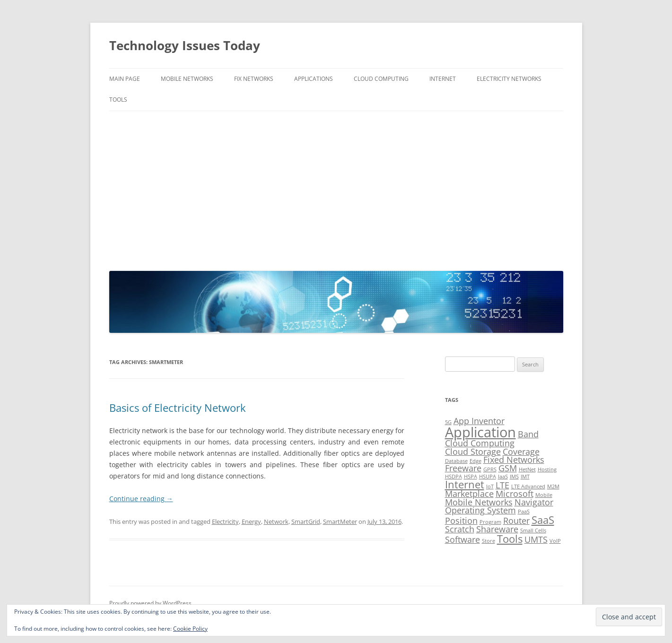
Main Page (125, 79)
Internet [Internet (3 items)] (465, 484)
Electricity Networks (509, 79)
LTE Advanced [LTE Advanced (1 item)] (528, 487)
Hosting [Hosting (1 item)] (547, 469)
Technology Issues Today (185, 45)
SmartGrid (306, 521)
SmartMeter (340, 521)
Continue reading (141, 499)
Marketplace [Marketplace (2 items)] (469, 494)
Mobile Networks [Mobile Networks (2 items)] (479, 502)
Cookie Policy (190, 629)
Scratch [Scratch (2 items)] (460, 529)
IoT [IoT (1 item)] (490, 487)
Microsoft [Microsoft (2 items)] (515, 494)
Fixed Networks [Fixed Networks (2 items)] (514, 460)
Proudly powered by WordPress (150, 603)
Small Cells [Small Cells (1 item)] (533, 530)
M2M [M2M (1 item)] (553, 487)
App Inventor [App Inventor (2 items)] (479, 421)
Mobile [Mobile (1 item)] (544, 495)
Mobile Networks (187, 79)
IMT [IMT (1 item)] (525, 477)
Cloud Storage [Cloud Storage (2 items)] (473, 452)
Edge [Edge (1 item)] (476, 461)
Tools (118, 100)
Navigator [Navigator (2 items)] (534, 502)
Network (276, 521)
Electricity (225, 521)
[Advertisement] (336, 189)
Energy (251, 521)
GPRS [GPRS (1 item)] (490, 469)
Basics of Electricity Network (178, 408)
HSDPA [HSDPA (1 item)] (454, 477)
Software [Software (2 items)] (463, 539)
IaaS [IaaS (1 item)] (503, 477)
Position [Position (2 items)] (461, 521)
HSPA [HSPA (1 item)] (471, 477)
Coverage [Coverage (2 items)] (521, 452)
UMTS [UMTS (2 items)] (536, 539)
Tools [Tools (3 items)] (510, 539)
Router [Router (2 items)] (516, 521)
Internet (443, 79)
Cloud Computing (381, 79)
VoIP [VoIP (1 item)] (555, 541)
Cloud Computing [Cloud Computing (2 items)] (480, 443)
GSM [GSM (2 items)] (508, 468)
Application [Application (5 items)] (480, 432)
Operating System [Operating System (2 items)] (480, 510)
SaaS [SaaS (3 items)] (543, 520)
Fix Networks (254, 79)
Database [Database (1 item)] (456, 461)
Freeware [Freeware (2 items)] (463, 468)
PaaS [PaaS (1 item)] (524, 512)
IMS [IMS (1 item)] (514, 477)
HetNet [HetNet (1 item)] (527, 469)
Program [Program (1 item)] (490, 522)
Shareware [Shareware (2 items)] (497, 529)
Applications (314, 79)
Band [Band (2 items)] (528, 434)
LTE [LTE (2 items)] (502, 485)
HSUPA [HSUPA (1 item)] (488, 477)
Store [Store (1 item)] (489, 541)
